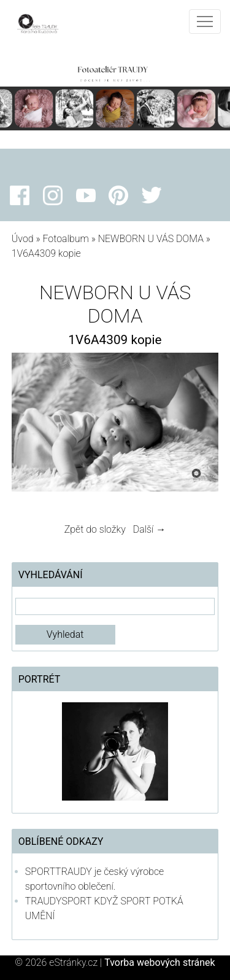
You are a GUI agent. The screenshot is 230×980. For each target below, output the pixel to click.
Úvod (23, 239)
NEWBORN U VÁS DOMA (151, 239)
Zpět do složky (95, 529)
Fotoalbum (65, 239)
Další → (150, 529)
